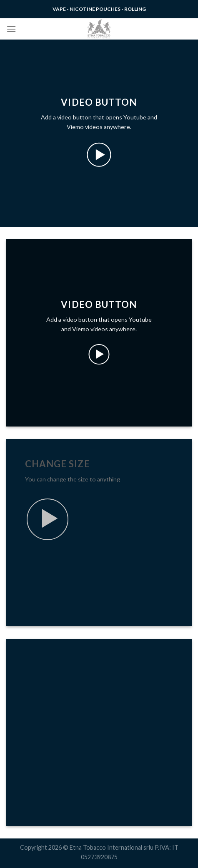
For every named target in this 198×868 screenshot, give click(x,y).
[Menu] (11, 29)
